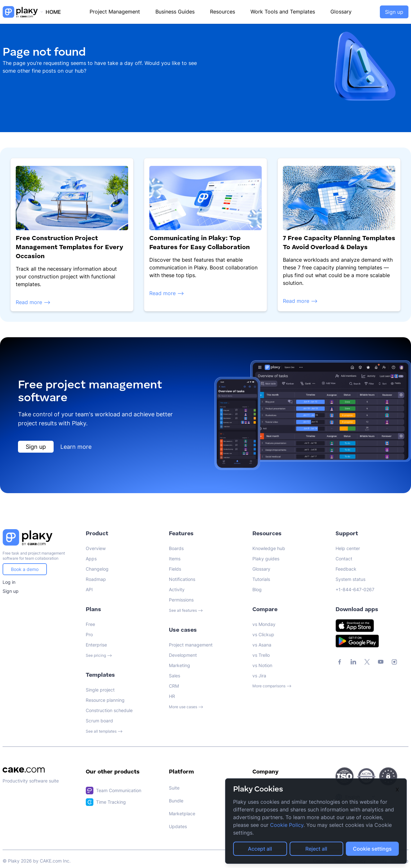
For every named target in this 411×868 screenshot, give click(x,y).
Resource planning (105, 700)
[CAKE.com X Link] (367, 662)
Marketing (179, 665)
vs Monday (264, 624)
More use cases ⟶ (186, 707)
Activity (177, 589)
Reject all (316, 849)
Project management (191, 645)
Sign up (394, 12)
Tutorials (261, 579)
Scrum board (99, 721)
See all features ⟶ (186, 610)
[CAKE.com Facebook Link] (340, 662)
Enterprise (96, 645)
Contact (344, 559)
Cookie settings (372, 849)
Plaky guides (266, 559)
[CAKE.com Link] (39, 770)
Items (175, 559)
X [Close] (397, 790)
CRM (174, 686)
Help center (348, 548)
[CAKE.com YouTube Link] (381, 662)
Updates (178, 826)
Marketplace (182, 814)
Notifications (182, 579)
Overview (96, 548)
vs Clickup (263, 634)
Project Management (115, 12)
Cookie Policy (287, 825)
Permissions (181, 600)
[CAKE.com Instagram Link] (394, 662)
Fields (175, 569)
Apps (91, 559)
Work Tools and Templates (283, 12)
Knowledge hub (269, 548)
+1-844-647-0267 (355, 589)
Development (183, 655)
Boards (176, 548)
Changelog (97, 569)
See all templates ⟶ (104, 731)
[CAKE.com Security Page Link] (345, 776)
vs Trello (261, 655)
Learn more (76, 447)
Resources (223, 12)
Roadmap (96, 579)
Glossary (341, 12)
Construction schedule (109, 710)
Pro (89, 634)
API (89, 589)
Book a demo (25, 569)
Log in (9, 582)
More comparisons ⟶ (272, 686)
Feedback (346, 569)
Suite (174, 788)
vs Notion (262, 665)
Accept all (260, 849)
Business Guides (175, 12)
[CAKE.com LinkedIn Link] (353, 662)
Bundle (176, 801)
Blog (257, 589)
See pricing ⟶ (99, 655)
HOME (53, 12)
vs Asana (262, 645)
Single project (100, 690)
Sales (175, 676)
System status (350, 579)
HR (172, 696)
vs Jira (259, 676)
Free (90, 624)
